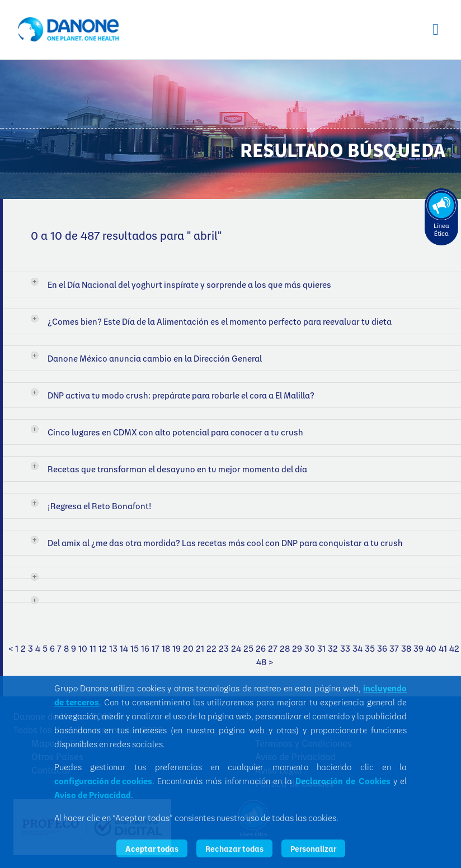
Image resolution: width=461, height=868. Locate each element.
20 (188, 648)
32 (333, 648)
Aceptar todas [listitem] (152, 848)
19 (177, 648)
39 (418, 648)
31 (321, 648)
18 (166, 648)
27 (273, 648)
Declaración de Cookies (343, 781)
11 (93, 648)
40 (431, 648)
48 (261, 662)
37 (394, 648)
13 (113, 648)
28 (285, 648)
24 (236, 648)
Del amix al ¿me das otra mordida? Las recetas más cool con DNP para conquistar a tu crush (225, 543)
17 (156, 648)
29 (297, 648)
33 (345, 648)
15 (135, 648)
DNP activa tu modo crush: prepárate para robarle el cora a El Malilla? (181, 395)
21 (200, 648)
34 (357, 648)
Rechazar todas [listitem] (234, 848)
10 (83, 648)
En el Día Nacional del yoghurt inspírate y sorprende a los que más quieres (189, 284)
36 (382, 648)
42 (454, 648)
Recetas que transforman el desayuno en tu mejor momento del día (177, 469)
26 (261, 648)
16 (145, 648)
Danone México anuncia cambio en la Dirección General (155, 358)
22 (211, 648)
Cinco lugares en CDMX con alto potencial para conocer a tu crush (175, 432)
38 (406, 648)
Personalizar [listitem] (313, 848)
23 (224, 648)
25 (248, 648)
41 (443, 648)
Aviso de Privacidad (93, 795)
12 (103, 648)
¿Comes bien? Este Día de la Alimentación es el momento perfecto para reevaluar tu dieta (220, 321)
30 (310, 648)
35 (370, 648)
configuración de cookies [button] (103, 781)
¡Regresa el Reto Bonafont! (100, 506)
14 (124, 648)
